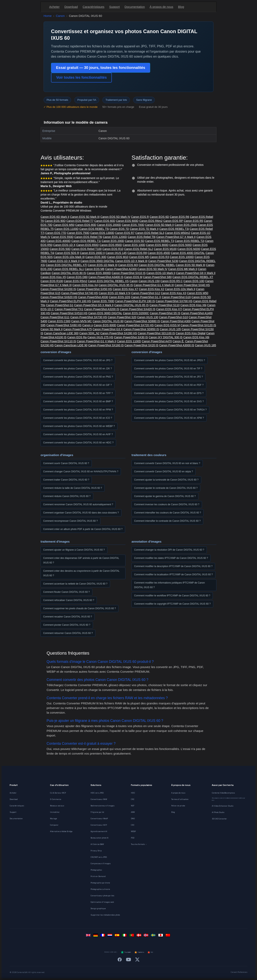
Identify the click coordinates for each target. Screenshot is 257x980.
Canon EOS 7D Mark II (144, 229)
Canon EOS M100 (165, 249)
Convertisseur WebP (99, 819)
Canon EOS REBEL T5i (94, 229)
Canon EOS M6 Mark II (183, 269)
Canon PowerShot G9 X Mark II (196, 273)
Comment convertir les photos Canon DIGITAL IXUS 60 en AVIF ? (78, 434)
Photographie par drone (100, 883)
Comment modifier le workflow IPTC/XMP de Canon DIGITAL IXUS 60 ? (172, 596)
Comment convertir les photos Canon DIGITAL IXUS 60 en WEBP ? (79, 426)
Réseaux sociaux (57, 806)
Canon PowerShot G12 (146, 293)
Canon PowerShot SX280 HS (119, 333)
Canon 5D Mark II (52, 329)
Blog (181, 7)
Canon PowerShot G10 (173, 317)
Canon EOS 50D (60, 249)
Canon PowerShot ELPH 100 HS (71, 301)
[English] (89, 936)
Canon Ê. (178, 341)
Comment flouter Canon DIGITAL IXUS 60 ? (66, 592)
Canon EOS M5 (139, 257)
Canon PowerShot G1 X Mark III (154, 285)
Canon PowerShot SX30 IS (131, 337)
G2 (150, 952)
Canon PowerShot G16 (176, 297)
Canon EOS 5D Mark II (160, 225)
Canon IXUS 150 (149, 281)
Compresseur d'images (101, 864)
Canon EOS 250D (186, 225)
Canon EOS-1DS (120, 297)
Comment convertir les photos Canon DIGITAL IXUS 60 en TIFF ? (78, 393)
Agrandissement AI (99, 831)
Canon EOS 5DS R (67, 253)
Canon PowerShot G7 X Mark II (176, 237)
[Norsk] (147, 936)
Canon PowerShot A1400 (197, 313)
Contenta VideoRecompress (223, 793)
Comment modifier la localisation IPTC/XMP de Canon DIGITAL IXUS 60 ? (173, 575)
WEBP (133, 831)
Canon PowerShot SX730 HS (89, 317)
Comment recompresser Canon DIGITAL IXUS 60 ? (70, 521)
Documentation (135, 7)
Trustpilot (126, 952)
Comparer (54, 825)
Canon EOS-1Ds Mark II (180, 289)
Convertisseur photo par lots (102, 896)
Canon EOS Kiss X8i (196, 337)
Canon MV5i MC (82, 321)
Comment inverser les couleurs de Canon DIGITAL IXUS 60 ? (167, 504)
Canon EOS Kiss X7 (125, 289)
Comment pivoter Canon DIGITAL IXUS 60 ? (67, 625)
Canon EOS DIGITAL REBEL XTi (66, 265)
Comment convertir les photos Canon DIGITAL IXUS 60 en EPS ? (169, 393)
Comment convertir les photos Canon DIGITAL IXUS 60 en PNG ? (78, 377)
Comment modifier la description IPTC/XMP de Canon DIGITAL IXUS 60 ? (173, 566)
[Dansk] (139, 936)
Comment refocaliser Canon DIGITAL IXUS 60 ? (69, 600)
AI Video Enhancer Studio (223, 806)
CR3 (133, 825)
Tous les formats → (139, 844)
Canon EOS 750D (78, 233)
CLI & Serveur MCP (58, 793)
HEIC (133, 793)
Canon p (88, 325)
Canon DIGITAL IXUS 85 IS (131, 305)
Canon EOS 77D (56, 233)
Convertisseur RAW (99, 799)
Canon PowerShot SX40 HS (192, 285)
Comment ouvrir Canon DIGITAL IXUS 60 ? (66, 463)
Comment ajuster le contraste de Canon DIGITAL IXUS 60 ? (166, 488)
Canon (60, 16)
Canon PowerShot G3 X (108, 329)
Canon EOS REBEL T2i (190, 241)
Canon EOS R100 (52, 281)
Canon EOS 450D (159, 253)
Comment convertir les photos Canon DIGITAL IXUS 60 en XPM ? (169, 418)
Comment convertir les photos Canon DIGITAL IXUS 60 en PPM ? (78, 410)
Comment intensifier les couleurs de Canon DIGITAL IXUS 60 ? (168, 513)
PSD (133, 838)
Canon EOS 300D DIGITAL (105, 313)
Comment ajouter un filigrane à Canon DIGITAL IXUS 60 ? (74, 550)
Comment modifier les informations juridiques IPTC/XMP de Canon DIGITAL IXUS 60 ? (169, 585)
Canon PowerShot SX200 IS (58, 289)
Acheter (54, 7)
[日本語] (161, 936)
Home (48, 16)
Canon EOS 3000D (99, 273)
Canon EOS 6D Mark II (55, 217)
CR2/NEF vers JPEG (99, 857)
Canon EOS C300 (59, 321)
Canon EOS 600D (127, 221)
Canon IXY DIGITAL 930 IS (166, 337)
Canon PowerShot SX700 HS (174, 301)
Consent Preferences (239, 972)
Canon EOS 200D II (92, 253)
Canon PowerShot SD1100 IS (156, 333)
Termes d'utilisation (180, 799)
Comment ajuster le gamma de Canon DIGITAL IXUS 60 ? (165, 496)
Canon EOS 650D (87, 245)
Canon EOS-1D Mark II (161, 273)
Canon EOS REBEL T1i (86, 241)
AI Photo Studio (218, 812)
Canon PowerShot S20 (122, 317)
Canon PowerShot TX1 (69, 309)
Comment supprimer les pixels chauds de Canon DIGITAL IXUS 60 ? (80, 608)
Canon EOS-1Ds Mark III (69, 257)
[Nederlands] (110, 936)
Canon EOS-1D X (64, 245)
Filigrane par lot (97, 812)
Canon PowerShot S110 (164, 305)
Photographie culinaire (100, 889)
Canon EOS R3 (159, 257)
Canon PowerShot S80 (157, 277)
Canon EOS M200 (189, 249)
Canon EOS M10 (118, 257)
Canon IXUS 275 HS (100, 337)
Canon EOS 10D (194, 281)
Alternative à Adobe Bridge (61, 831)
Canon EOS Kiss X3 (173, 293)
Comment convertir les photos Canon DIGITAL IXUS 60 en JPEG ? (170, 360)
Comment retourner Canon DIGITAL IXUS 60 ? (68, 633)
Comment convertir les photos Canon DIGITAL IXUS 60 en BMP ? (78, 401)
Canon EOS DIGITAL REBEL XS (108, 281)
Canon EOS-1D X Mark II (64, 261)
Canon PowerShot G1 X (146, 297)
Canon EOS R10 (113, 249)
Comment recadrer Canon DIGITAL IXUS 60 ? (68, 617)
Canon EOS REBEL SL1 (69, 269)
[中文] (168, 936)
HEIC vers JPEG (97, 793)
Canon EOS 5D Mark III (85, 217)
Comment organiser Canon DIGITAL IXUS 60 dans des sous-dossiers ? (81, 513)
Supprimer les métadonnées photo (105, 915)
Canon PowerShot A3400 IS (106, 277)
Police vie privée (178, 806)
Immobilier (55, 812)
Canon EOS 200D (113, 241)
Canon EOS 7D (119, 229)
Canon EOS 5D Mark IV (115, 217)
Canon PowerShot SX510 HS (69, 313)
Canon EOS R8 (137, 253)
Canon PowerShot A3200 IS (102, 309)
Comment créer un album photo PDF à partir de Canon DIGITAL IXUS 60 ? (83, 529)
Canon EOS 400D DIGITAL (188, 253)
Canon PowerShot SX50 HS (94, 289)
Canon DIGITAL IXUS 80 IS (69, 273)
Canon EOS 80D (86, 225)
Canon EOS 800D (157, 245)
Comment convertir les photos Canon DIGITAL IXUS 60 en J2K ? (78, 369)
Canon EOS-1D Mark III (103, 265)
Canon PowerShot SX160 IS (106, 345)
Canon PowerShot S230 (163, 261)
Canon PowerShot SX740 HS (80, 293)
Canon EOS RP (173, 221)
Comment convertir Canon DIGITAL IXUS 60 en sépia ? (164, 472)
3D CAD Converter (219, 819)
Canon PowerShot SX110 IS (58, 341)
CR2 (133, 799)
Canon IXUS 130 (148, 317)
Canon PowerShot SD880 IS (142, 321)
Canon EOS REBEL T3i (174, 229)
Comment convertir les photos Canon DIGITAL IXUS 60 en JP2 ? (168, 377)
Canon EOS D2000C (136, 313)
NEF (133, 806)
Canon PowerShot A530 (93, 297)
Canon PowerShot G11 (55, 317)
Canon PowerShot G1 (60, 305)
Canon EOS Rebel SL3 (150, 233)
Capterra (139, 952)
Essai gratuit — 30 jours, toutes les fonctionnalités (101, 68)
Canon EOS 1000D (182, 257)
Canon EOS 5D (135, 241)
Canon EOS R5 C (172, 281)
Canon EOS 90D (55, 221)
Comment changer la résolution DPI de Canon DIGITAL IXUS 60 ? (169, 550)
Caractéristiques (93, 7)
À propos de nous (161, 7)
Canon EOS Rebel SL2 (139, 249)
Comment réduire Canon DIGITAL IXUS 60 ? (67, 496)
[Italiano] (125, 936)
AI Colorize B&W (97, 844)
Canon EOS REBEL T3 (160, 241)
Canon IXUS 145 (116, 253)
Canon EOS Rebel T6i (88, 237)
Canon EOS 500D (181, 245)
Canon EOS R (140, 217)
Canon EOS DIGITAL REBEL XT (193, 277)
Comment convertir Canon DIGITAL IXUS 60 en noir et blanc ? (167, 463)
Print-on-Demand (98, 876)
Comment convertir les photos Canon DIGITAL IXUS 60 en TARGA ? (170, 410)
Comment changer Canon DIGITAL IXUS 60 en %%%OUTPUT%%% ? (81, 472)
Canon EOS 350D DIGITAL (97, 261)
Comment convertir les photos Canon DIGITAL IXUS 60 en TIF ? (168, 369)
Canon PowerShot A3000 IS (177, 345)
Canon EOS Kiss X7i (169, 309)
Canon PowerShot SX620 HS (59, 297)
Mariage (54, 819)
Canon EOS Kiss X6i (193, 305)
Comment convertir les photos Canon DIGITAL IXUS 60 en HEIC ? (78, 443)
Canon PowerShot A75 (78, 329)
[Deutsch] (96, 936)
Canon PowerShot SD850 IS (141, 329)
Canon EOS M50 (64, 225)
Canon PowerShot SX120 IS (198, 325)
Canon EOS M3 (128, 265)
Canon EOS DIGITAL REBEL (157, 265)
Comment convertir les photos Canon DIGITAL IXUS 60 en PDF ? (169, 385)
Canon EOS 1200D (115, 237)
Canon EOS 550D (62, 237)
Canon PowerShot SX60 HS (64, 325)
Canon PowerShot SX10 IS (129, 273)
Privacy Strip (96, 851)
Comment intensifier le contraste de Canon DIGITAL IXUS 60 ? (167, 521)
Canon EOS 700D (133, 225)
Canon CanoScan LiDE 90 (71, 345)
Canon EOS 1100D (66, 229)
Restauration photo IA (99, 838)
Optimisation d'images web (102, 902)
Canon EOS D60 (77, 277)
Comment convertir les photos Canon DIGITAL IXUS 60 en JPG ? (78, 360)
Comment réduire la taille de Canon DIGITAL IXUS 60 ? (73, 488)
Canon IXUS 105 (170, 329)
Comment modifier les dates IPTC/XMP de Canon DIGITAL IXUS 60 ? (171, 558)
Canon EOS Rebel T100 (86, 249)
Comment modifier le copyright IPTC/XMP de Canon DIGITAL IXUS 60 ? (172, 604)
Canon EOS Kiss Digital (191, 333)
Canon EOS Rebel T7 (80, 221)
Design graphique (98, 909)
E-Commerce (56, 799)
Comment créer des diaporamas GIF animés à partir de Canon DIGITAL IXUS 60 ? (81, 560)
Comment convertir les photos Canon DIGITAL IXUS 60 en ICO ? (78, 418)
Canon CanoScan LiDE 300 (61, 333)
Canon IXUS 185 (205, 345)
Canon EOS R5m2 (75, 281)
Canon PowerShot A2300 (121, 269)
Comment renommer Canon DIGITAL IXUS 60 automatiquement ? (78, 504)
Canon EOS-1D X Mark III (131, 261)
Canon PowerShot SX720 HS (135, 325)
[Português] (132, 936)
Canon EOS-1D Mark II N (115, 293)
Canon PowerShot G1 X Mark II (97, 341)
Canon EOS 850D (111, 245)
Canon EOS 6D (159, 217)
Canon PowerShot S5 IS (165, 313)
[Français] (103, 936)
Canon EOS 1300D (102, 233)
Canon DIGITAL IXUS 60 (108, 321)
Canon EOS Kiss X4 (85, 285)
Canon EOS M (133, 277)
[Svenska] (154, 936)
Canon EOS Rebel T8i (142, 237)
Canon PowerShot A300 (176, 321)
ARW (133, 812)
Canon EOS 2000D (109, 225)
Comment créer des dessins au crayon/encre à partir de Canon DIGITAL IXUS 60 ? (81, 573)
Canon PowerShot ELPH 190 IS (135, 301)
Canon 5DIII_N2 (89, 333)
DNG (133, 819)
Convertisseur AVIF (99, 825)
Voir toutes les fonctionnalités (81, 77)
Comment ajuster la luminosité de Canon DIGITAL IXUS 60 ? (166, 480)
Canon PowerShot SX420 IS (138, 309)
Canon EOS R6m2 (151, 221)
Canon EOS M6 (95, 269)
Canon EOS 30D (96, 257)
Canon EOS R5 (193, 221)
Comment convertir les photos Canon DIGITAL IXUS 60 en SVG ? (169, 401)
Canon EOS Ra (77, 337)
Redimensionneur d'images (102, 806)
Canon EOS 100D (134, 245)
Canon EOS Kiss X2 (152, 289)
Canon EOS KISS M (167, 325)
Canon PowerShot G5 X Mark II (94, 305)
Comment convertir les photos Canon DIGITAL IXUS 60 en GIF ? (78, 385)
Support (115, 7)
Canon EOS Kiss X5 (53, 277)
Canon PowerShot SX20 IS (141, 345)
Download (71, 7)
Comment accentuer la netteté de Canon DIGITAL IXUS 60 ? (75, 584)
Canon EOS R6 (180, 217)
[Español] (118, 936)
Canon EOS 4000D (59, 241)
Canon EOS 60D (105, 221)
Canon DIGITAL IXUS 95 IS (116, 285)
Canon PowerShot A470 (157, 341)
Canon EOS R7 (125, 233)
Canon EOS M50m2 (178, 233)
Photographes (96, 870)
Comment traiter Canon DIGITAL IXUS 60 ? (66, 480)
